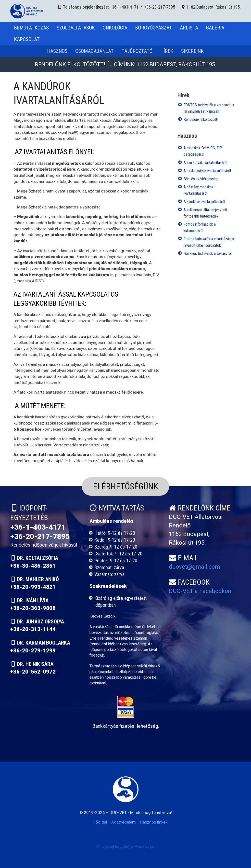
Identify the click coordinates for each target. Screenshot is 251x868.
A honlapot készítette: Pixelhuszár (125, 847)
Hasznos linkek (154, 822)
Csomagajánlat (94, 51)
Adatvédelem (124, 822)
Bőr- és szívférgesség (201, 179)
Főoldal (100, 822)
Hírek (167, 51)
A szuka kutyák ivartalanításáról (207, 171)
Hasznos (57, 51)
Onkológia (115, 28)
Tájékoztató (137, 51)
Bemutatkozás (31, 28)
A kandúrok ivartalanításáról (204, 202)
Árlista (189, 28)
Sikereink (192, 51)
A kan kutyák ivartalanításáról (205, 163)
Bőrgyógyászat (154, 28)
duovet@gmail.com (195, 567)
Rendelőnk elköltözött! (201, 119)
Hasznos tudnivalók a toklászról (208, 254)
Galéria (215, 28)
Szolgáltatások (76, 28)
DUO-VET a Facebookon (200, 591)
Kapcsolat (27, 39)
